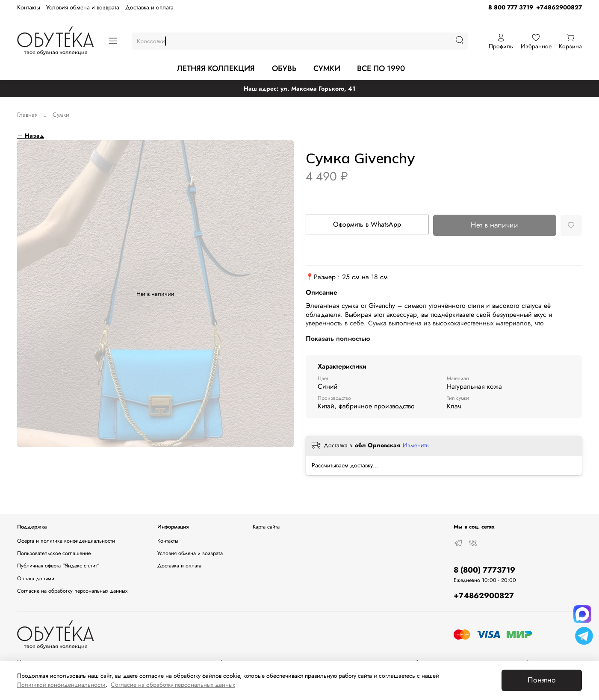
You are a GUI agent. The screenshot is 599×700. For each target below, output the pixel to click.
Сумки (61, 115)
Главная (27, 115)
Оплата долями (36, 579)
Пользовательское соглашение (54, 553)
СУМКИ (327, 68)
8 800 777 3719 (511, 7)
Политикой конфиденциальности (61, 685)
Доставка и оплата (149, 7)
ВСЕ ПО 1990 (381, 68)
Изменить (416, 445)
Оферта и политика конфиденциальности (66, 541)
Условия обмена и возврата (83, 7)
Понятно (542, 680)
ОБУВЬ (284, 68)
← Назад (31, 136)
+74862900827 (559, 7)
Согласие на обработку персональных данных (72, 591)
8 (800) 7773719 (484, 570)
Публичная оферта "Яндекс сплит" (58, 566)
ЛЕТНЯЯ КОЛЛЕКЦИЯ (216, 68)
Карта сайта (266, 527)
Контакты (29, 7)
